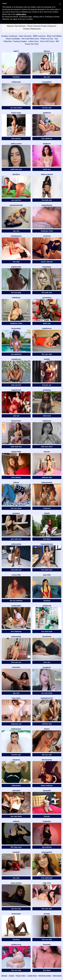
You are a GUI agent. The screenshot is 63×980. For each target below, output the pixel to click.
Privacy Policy (21, 976)
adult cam (47, 169)
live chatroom (16, 631)
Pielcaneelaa (16, 637)
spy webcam (47, 847)
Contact (11, 976)
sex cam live (16, 200)
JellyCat (16, 482)
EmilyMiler (47, 821)
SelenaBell (16, 791)
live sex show (16, 508)
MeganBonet (16, 390)
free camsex (16, 139)
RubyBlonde (47, 606)
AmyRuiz (47, 452)
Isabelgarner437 (47, 698)
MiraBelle (16, 852)
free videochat (47, 878)
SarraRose (47, 236)
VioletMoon (47, 421)
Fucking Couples (20, 41)
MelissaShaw (16, 544)
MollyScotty (16, 82)
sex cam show (47, 693)
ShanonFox (16, 667)
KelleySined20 (47, 482)
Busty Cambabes (13, 39)
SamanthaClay (47, 205)
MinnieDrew (47, 298)
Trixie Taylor (16, 698)
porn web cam (16, 539)
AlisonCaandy (47, 760)
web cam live (16, 385)
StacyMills (47, 791)
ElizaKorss (47, 144)
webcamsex (16, 785)
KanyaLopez (47, 267)
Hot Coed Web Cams (30, 39)
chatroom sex (16, 724)
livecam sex (47, 385)
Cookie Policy (32, 976)
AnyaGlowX (47, 667)
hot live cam (47, 108)
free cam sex (16, 662)
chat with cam (16, 570)
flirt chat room (16, 847)
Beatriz (47, 729)
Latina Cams (34, 41)
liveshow (16, 77)
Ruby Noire (47, 883)
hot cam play (16, 293)
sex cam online (16, 108)
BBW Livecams (39, 36)
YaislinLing (47, 390)
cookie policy (21, 14)
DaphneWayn (16, 729)
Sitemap (4, 976)
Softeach (16, 821)
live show (47, 539)
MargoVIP (16, 760)
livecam (47, 816)
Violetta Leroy (16, 945)
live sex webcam (16, 601)
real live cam (47, 724)
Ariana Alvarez (16, 883)
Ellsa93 (47, 513)
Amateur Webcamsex (32, 29)
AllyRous (47, 51)
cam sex (16, 416)
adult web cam (16, 169)
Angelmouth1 (16, 267)
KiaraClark (47, 945)
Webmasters (57, 976)
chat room (47, 416)
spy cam (47, 77)
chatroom (47, 508)
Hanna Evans (16, 113)
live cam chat (47, 354)
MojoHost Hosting (45, 976)
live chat (16, 878)
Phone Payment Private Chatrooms (42, 26)
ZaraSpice (16, 513)
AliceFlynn (16, 174)
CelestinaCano (16, 236)
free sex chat (47, 940)
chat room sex (16, 447)
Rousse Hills (16, 575)
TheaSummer (16, 421)
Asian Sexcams (25, 36)
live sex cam (47, 755)
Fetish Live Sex (47, 39)
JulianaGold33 (47, 852)
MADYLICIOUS (47, 328)
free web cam (47, 200)
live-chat (16, 262)
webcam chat (47, 477)
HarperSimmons (47, 544)
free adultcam (47, 139)
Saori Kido (47, 575)
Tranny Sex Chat (31, 44)
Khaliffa (47, 359)
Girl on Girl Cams (47, 41)
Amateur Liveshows (9, 36)
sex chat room (47, 631)
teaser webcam (47, 262)
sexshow (47, 601)
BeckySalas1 (16, 328)
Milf (57, 41)
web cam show (47, 447)
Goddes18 (47, 113)
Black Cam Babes (54, 36)
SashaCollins (16, 606)
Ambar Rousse (16, 144)
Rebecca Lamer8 (47, 174)
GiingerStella (16, 452)
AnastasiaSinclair (16, 205)
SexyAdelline (47, 82)
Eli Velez (47, 914)
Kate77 (16, 51)
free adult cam (47, 570)
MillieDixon (16, 298)
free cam (47, 662)
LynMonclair (16, 914)
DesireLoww (47, 637)
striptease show (47, 231)
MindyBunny (16, 359)
